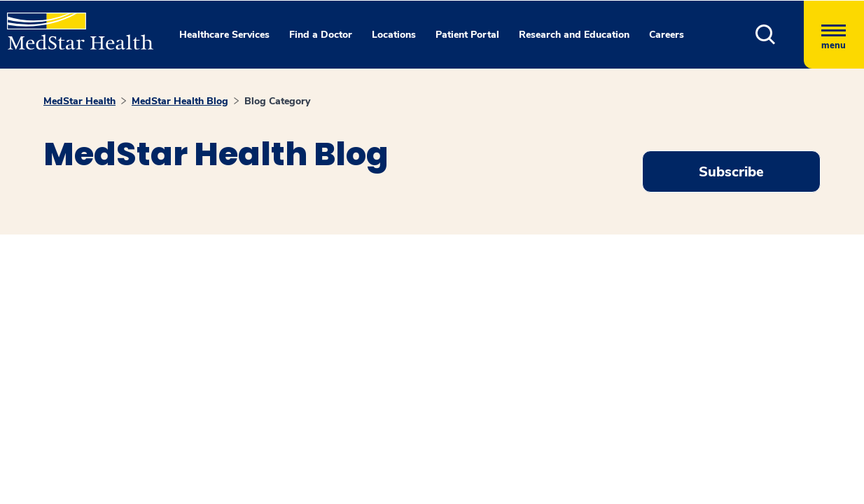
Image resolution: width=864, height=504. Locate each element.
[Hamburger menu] (834, 35)
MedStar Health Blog (180, 101)
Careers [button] (667, 35)
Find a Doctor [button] (321, 35)
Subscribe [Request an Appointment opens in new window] (731, 172)
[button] (766, 35)
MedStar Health (79, 101)
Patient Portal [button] (467, 35)
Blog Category (277, 101)
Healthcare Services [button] (224, 35)
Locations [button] (394, 35)
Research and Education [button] (574, 35)
